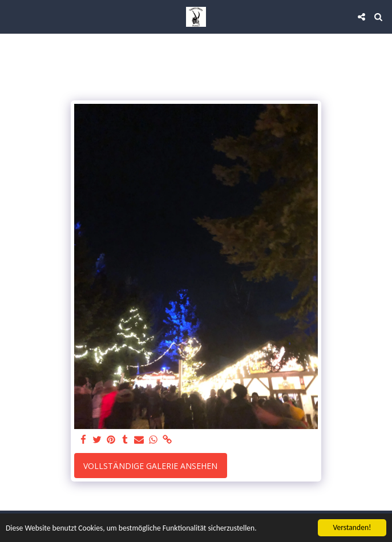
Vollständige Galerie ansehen (150, 466)
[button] (13, 16)
